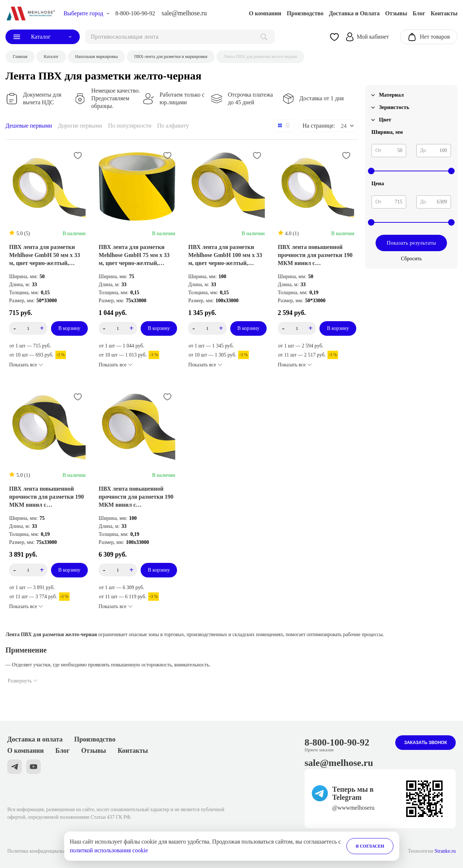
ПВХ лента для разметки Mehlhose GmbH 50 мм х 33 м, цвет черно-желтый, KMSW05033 (45, 256)
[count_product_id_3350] (118, 328)
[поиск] (180, 37)
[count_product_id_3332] (28, 570)
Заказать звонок (425, 743)
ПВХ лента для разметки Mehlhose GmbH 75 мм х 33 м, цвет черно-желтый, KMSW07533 (134, 256)
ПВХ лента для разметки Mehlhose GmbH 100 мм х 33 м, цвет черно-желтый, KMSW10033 (225, 256)
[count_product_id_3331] (118, 570)
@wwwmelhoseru (353, 808)
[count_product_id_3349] (207, 328)
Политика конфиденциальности (42, 851)
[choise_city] (87, 13)
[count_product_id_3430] (297, 328)
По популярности (130, 126)
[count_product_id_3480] (28, 328)
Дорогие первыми (80, 126)
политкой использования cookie (109, 850)
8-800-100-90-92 (135, 13)
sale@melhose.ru (184, 13)
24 (344, 126)
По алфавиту (173, 126)
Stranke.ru (445, 851)
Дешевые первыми (29, 126)
